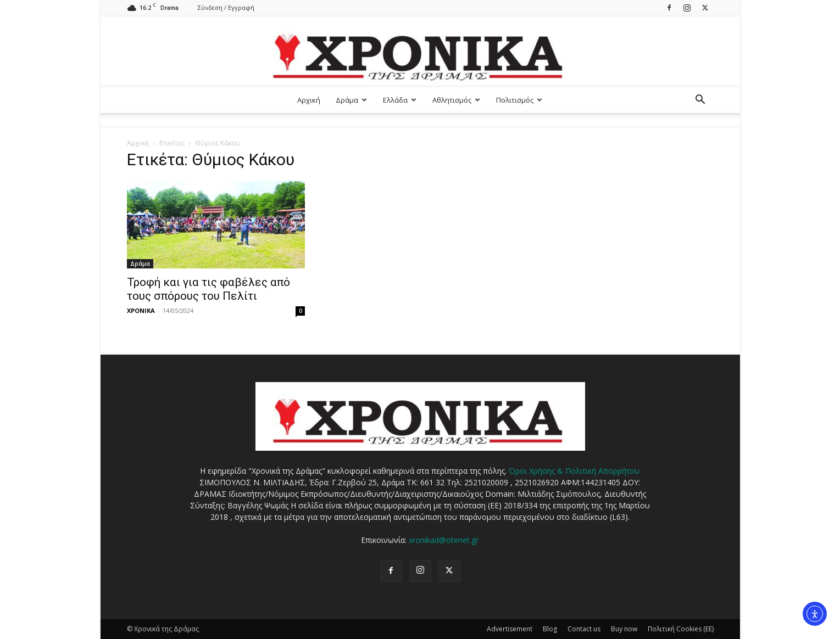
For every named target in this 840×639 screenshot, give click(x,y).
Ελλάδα (400, 100)
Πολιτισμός (519, 100)
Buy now (624, 629)
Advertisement (510, 629)
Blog (550, 629)
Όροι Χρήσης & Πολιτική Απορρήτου (574, 471)
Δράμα (351, 100)
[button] (700, 101)
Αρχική (309, 100)
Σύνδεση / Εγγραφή (226, 7)
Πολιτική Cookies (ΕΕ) (681, 629)
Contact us (584, 629)
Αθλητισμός (456, 100)
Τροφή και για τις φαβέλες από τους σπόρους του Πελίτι (208, 289)
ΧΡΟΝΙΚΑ (141, 310)
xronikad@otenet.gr (444, 540)
